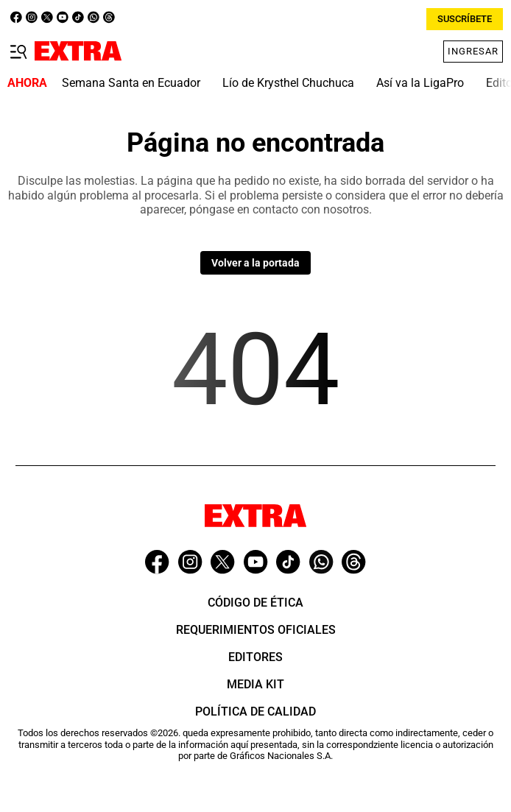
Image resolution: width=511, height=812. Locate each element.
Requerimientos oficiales (256, 630)
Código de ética (255, 603)
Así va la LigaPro (420, 83)
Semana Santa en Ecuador (131, 83)
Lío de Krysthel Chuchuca (288, 83)
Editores (255, 657)
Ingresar (473, 51)
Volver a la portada (255, 263)
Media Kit (255, 684)
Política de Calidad (255, 712)
